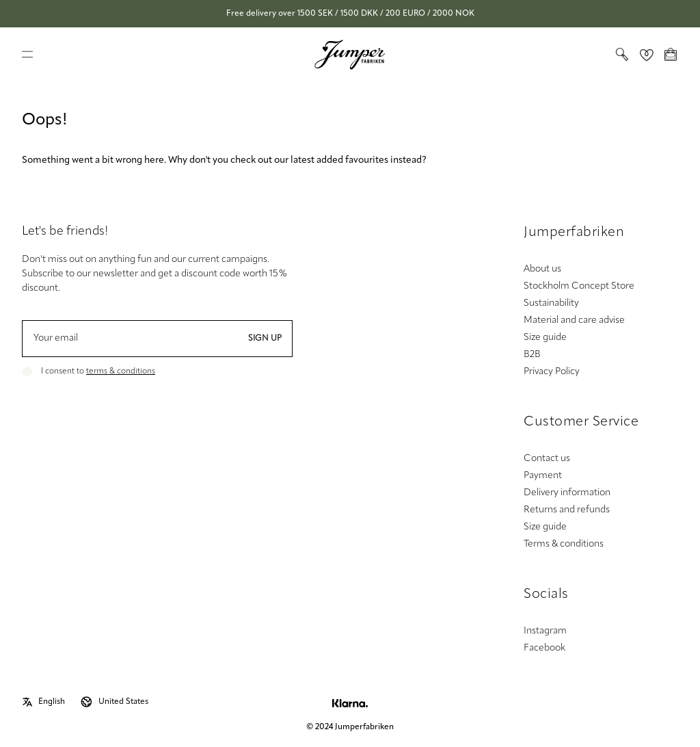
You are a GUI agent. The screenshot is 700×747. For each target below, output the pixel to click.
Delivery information (567, 493)
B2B (532, 355)
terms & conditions (121, 371)
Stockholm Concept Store (579, 286)
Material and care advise (574, 320)
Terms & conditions (564, 544)
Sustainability (551, 303)
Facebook (544, 648)
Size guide (545, 338)
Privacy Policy (552, 372)
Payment (543, 476)
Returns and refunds (567, 510)
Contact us (547, 459)
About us (542, 269)
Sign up (265, 339)
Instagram (545, 631)
